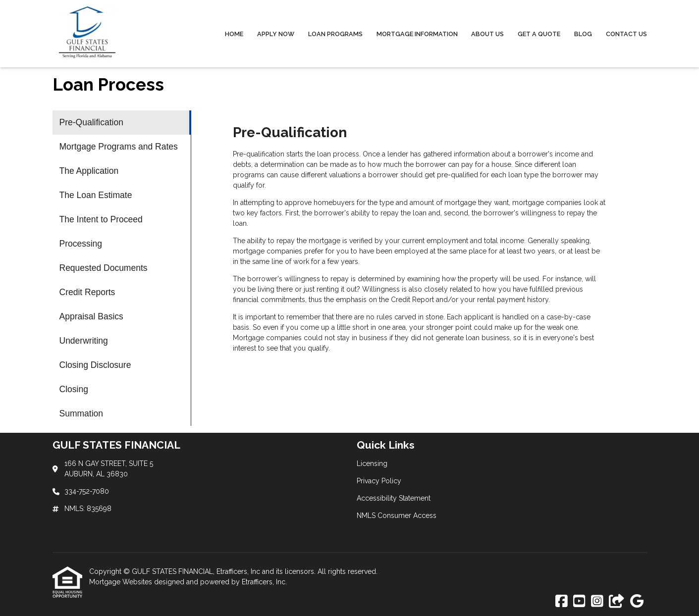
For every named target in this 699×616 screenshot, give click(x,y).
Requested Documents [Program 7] (104, 268)
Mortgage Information (417, 34)
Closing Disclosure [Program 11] (95, 365)
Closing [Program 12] (74, 389)
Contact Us (626, 34)
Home (234, 34)
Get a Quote (539, 34)
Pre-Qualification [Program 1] (91, 122)
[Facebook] (562, 602)
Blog (583, 34)
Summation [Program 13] (81, 413)
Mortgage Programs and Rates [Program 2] (119, 147)
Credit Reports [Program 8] (87, 292)
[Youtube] (579, 602)
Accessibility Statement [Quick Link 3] (394, 498)
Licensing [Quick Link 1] (372, 463)
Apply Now (276, 34)
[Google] (637, 602)
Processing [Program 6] (81, 244)
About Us (487, 34)
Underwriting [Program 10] (84, 341)
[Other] (617, 602)
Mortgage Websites (122, 582)
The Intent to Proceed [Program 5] (101, 219)
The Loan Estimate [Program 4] (96, 195)
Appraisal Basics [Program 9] (91, 316)
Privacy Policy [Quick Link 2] (379, 481)
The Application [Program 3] (89, 171)
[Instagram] (597, 602)
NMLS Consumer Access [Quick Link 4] (397, 515)
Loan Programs (335, 34)
